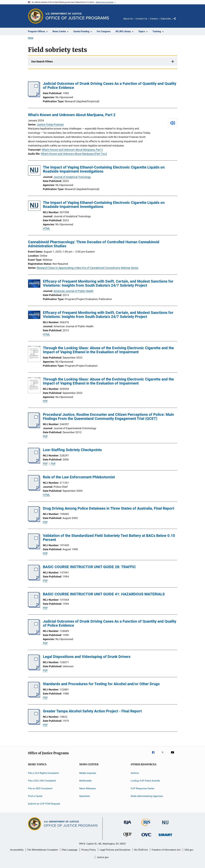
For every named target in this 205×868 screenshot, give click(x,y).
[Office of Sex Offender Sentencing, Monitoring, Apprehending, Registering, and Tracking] (165, 837)
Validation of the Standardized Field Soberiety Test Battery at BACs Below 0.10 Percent (109, 538)
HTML (46, 228)
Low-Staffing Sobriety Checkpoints (72, 450)
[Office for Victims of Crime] (146, 837)
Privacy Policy (89, 850)
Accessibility (17, 850)
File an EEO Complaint (40, 788)
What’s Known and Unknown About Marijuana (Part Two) (74, 154)
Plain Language (70, 850)
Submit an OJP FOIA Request (44, 804)
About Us (128, 19)
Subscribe (166, 19)
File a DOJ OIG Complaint (42, 781)
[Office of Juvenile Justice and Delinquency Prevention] (127, 837)
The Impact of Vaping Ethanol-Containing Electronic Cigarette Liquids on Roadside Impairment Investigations (104, 169)
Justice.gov (103, 857)
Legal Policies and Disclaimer (115, 850)
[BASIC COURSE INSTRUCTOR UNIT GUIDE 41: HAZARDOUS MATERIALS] (34, 607)
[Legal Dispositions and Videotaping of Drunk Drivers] (34, 669)
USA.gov (189, 850)
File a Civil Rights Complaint (43, 773)
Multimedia (85, 781)
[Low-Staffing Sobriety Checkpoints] (34, 462)
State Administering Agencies (147, 796)
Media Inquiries (88, 773)
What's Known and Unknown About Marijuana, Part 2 (72, 115)
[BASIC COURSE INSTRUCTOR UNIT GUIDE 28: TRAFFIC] (34, 579)
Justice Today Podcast (50, 124)
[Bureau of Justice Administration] (128, 825)
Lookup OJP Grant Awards (145, 781)
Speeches (85, 796)
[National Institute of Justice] (165, 825)
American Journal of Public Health (74, 291)
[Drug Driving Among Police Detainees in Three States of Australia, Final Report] (34, 521)
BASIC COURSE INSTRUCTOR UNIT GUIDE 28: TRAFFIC (89, 567)
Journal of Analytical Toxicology (72, 177)
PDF (45, 401)
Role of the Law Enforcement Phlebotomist (79, 477)
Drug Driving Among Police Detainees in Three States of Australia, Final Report (109, 508)
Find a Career (35, 796)
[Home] (77, 16)
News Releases (88, 788)
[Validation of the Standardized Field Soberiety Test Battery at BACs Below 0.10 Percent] (34, 548)
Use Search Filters (42, 61)
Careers (154, 19)
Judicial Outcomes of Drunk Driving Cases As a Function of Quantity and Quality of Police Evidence (110, 86)
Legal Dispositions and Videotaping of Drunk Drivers (87, 657)
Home (31, 38)
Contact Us (141, 19)
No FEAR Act (141, 850)
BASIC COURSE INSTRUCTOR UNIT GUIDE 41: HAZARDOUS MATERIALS (104, 594)
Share (177, 21)
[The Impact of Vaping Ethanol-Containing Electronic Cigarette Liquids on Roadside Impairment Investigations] (34, 171)
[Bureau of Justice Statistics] (146, 827)
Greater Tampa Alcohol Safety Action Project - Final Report (92, 711)
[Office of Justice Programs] (36, 16)
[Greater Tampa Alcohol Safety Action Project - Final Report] (34, 724)
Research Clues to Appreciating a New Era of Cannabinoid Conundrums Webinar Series (88, 268)
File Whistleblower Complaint (43, 850)
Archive (135, 773)
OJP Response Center (143, 788)
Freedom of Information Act (166, 850)
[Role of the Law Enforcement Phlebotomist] (34, 490)
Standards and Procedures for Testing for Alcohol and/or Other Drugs (101, 684)
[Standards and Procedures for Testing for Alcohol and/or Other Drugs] (34, 697)
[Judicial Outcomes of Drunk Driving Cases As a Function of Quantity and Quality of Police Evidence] (34, 96)
